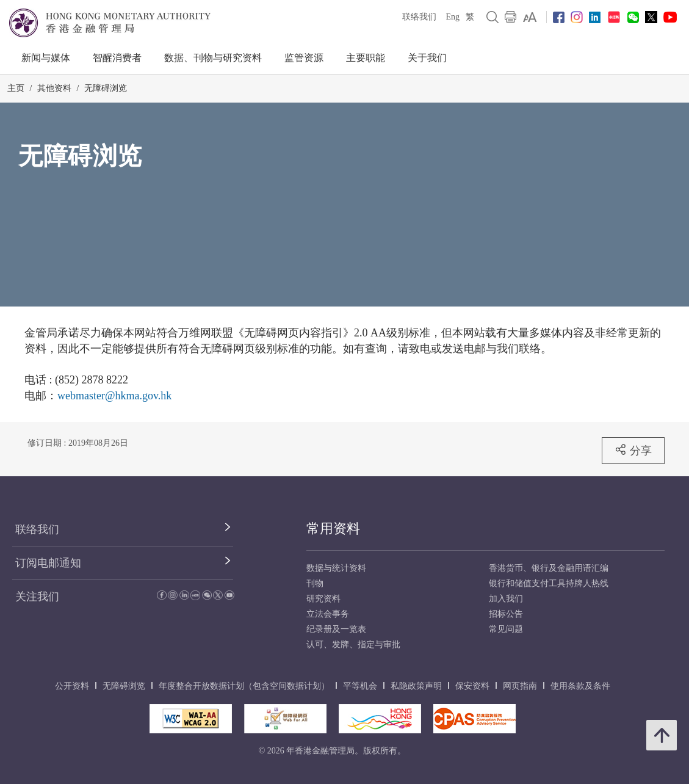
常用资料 (333, 528)
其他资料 (54, 88)
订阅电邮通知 (48, 563)
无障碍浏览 (106, 88)
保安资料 (472, 686)
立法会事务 (328, 614)
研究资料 (323, 599)
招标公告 (506, 614)
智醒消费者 (117, 58)
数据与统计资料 (336, 568)
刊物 (315, 583)
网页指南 (520, 686)
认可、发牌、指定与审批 (353, 644)
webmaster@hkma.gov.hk (114, 396)
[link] (530, 17)
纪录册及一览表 (336, 629)
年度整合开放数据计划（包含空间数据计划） (244, 686)
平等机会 (360, 686)
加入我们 (506, 599)
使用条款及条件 (580, 686)
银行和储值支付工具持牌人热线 (549, 583)
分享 (633, 450)
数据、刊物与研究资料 (213, 58)
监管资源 (304, 58)
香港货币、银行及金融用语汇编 (549, 568)
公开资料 (72, 686)
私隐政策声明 (416, 686)
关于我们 (427, 58)
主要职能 (366, 58)
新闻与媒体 (46, 58)
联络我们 (419, 17)
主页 (16, 88)
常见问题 (506, 629)
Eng (453, 17)
